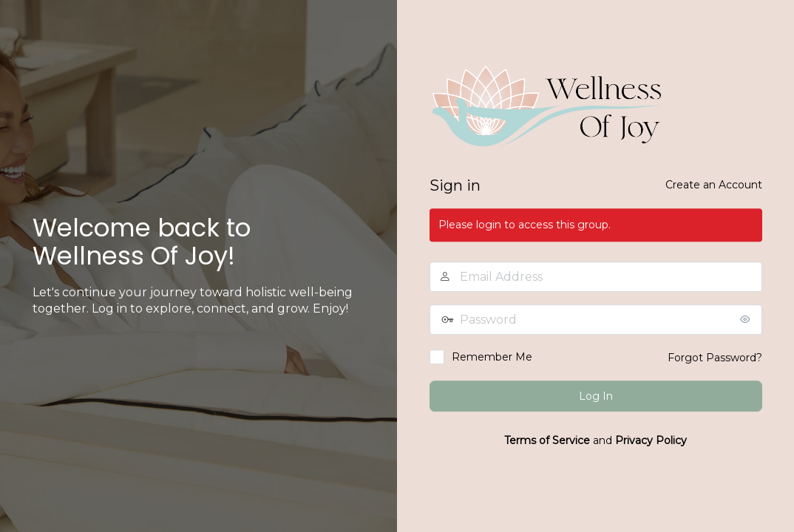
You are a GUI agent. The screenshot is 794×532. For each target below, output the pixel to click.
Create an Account (714, 185)
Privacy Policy (651, 440)
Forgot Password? (715, 358)
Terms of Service (547, 440)
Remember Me (492, 357)
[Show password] (747, 319)
